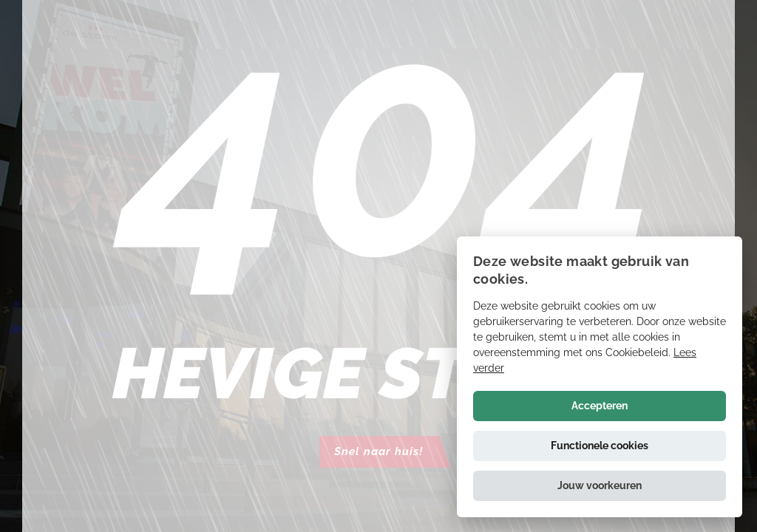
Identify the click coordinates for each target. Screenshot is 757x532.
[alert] (600, 377)
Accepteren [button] (600, 406)
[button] (600, 486)
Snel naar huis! (378, 451)
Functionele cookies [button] (600, 446)
